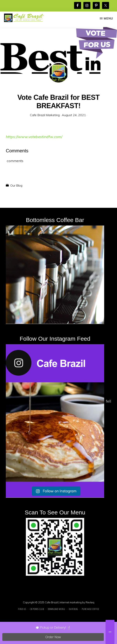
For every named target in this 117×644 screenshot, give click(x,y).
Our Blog (16, 185)
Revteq (90, 602)
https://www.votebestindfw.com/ (34, 137)
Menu (108, 18)
